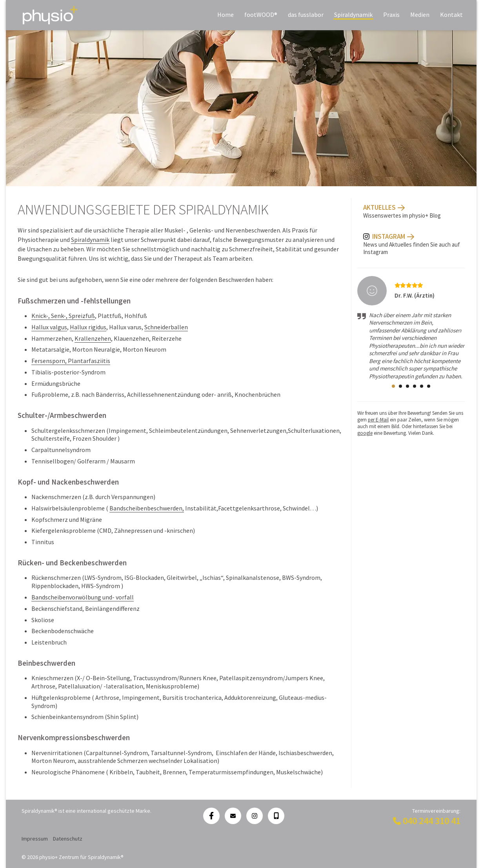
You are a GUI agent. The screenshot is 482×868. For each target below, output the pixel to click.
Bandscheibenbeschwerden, (147, 508)
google (365, 433)
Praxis (391, 15)
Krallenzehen (93, 338)
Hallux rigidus (88, 327)
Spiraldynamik (353, 15)
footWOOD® (261, 15)
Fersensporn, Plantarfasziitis (71, 361)
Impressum (35, 839)
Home (226, 15)
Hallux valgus (49, 327)
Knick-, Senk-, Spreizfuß (63, 316)
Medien (420, 15)
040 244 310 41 (432, 821)
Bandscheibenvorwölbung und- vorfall (83, 597)
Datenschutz (68, 839)
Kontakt (451, 15)
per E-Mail (378, 420)
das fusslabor (306, 15)
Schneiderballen (166, 327)
